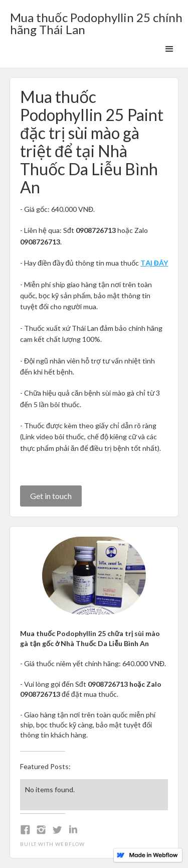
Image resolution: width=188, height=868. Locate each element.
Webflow (70, 844)
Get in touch (51, 496)
